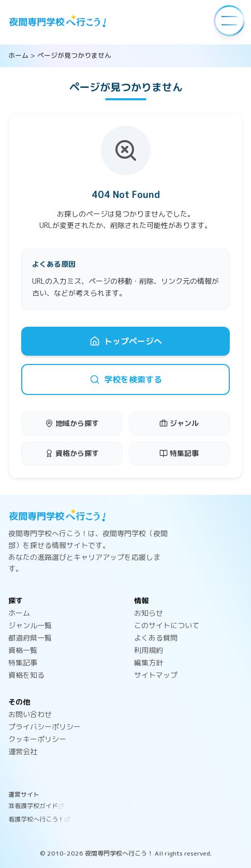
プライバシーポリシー (45, 727)
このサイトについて (167, 625)
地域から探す (72, 423)
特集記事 (179, 453)
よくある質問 (156, 638)
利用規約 (149, 650)
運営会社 (23, 751)
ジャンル (179, 423)
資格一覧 (23, 650)
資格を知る (26, 675)
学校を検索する (126, 379)
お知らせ (149, 613)
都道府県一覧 (30, 638)
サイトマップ (156, 675)
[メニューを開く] (229, 21)
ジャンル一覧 (30, 625)
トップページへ (126, 341)
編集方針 (149, 663)
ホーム (18, 55)
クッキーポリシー (37, 739)
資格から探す (72, 453)
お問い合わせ (30, 714)
